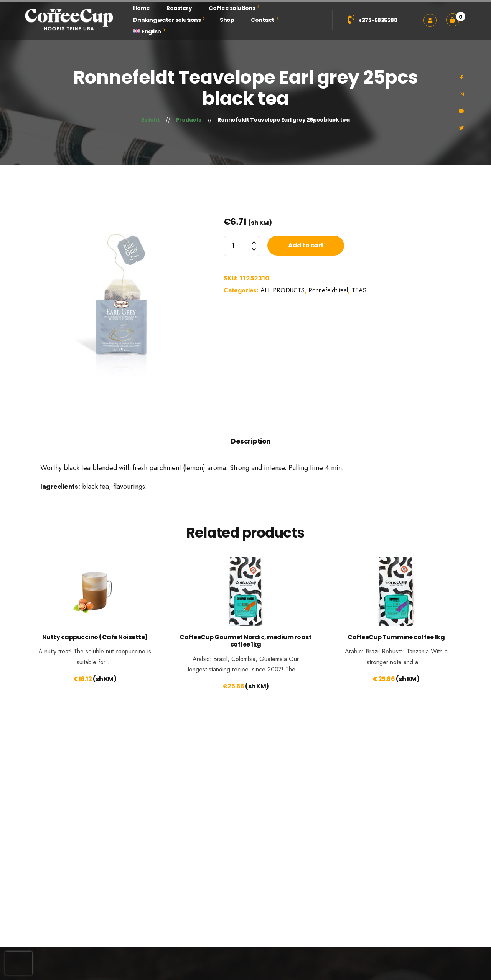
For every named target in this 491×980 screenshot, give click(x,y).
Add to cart (306, 245)
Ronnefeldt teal (328, 290)
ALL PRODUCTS (283, 290)
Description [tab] (251, 441)
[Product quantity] (242, 246)
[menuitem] (147, 32)
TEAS (359, 290)
